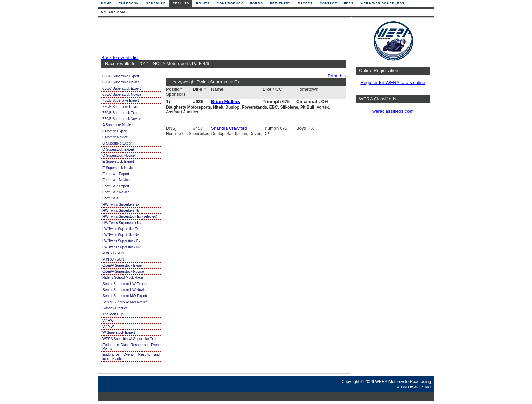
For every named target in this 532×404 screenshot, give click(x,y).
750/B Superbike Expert (121, 101)
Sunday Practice (115, 308)
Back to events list (120, 57)
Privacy (426, 387)
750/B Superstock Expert (122, 113)
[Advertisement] (222, 36)
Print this (337, 76)
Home (106, 3)
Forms (256, 3)
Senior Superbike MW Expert (125, 296)
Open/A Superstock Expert (123, 265)
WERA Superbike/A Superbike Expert (131, 339)
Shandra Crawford (229, 128)
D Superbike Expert (117, 143)
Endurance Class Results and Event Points (131, 347)
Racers (305, 3)
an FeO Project (407, 387)
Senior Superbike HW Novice (125, 290)
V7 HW (108, 320)
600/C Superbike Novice (121, 82)
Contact (328, 3)
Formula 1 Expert (116, 174)
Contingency (230, 3)
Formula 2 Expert (116, 186)
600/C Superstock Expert (122, 88)
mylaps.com (113, 12)
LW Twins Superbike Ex (121, 229)
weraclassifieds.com (393, 111)
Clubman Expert (115, 131)
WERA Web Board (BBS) (383, 3)
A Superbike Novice (118, 125)
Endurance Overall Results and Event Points (131, 357)
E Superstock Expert (118, 162)
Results (181, 3)
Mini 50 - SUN (113, 253)
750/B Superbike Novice (121, 107)
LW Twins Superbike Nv (121, 235)
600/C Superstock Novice (122, 94)
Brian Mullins (225, 102)
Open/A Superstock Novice (123, 272)
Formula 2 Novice (116, 192)
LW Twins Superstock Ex (121, 241)
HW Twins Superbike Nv (121, 210)
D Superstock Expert (118, 149)
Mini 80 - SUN (113, 259)
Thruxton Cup (113, 314)
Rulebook (129, 3)
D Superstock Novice (119, 156)
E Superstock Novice (119, 168)
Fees (349, 3)
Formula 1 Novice (116, 180)
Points (203, 3)
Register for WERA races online (393, 83)
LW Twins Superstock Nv (121, 247)
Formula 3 (110, 198)
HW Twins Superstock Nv (122, 223)
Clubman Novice (115, 137)
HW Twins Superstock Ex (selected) (130, 217)
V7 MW (108, 326)
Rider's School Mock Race (123, 278)
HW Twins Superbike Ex (121, 204)
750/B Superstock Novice (122, 119)
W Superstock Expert (119, 333)
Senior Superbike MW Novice (125, 302)
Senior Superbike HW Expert (125, 284)
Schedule (156, 3)
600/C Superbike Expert (121, 76)
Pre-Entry (280, 3)
